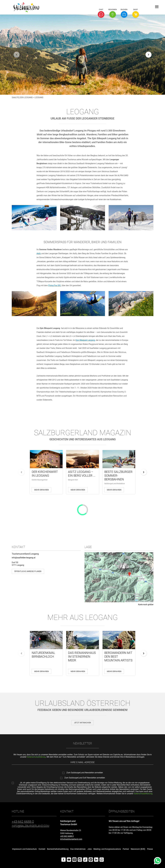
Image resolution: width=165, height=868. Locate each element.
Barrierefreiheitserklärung (58, 849)
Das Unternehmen (78, 849)
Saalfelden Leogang (22, 97)
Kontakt (42, 849)
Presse (150, 849)
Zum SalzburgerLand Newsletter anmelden (85, 773)
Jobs (90, 849)
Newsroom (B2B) (138, 849)
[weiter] (149, 55)
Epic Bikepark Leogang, (85, 340)
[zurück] (17, 55)
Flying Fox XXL (55, 285)
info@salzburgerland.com (71, 839)
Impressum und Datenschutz (25, 849)
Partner (126, 849)
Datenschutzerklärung (36, 757)
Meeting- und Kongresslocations (107, 849)
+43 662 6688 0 (67, 836)
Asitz (39, 253)
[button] (101, 14)
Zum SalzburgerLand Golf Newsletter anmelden (85, 778)
